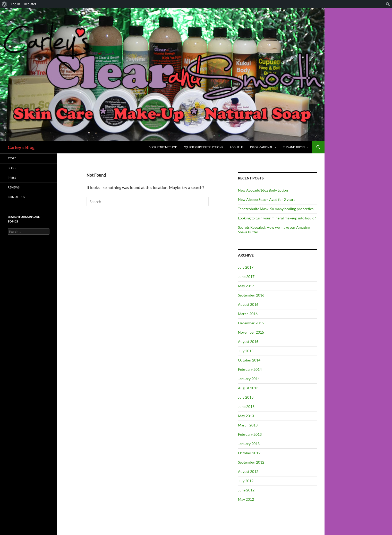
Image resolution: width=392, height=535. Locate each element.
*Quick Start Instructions (203, 147)
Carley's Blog (21, 147)
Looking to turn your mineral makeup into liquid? (277, 218)
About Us (237, 147)
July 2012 (246, 481)
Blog (12, 168)
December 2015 (251, 323)
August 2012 (248, 471)
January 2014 (249, 379)
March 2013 (248, 425)
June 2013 (246, 406)
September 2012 (251, 462)
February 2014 (250, 369)
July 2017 (246, 267)
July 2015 (246, 351)
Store (12, 158)
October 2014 (249, 360)
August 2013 (248, 388)
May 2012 (246, 499)
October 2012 (249, 453)
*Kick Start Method (163, 147)
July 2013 (246, 397)
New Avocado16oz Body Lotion (263, 190)
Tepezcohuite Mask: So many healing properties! (276, 209)
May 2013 (246, 416)
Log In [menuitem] (15, 4)
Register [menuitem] (30, 4)
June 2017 (246, 277)
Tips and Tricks (294, 147)
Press (12, 178)
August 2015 (248, 341)
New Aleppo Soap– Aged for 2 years (267, 199)
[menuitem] (5, 4)
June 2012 (246, 490)
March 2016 (248, 314)
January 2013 (249, 444)
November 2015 (251, 332)
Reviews (14, 187)
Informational (261, 147)
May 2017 (246, 286)
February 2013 (250, 434)
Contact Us (16, 197)
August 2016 (248, 304)
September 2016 (251, 295)
